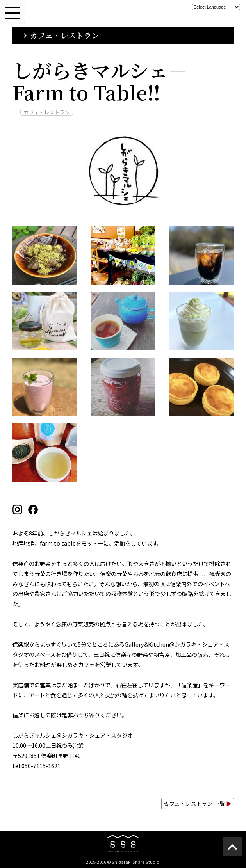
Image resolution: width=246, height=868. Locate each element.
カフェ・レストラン (60, 35)
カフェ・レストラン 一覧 (198, 803)
